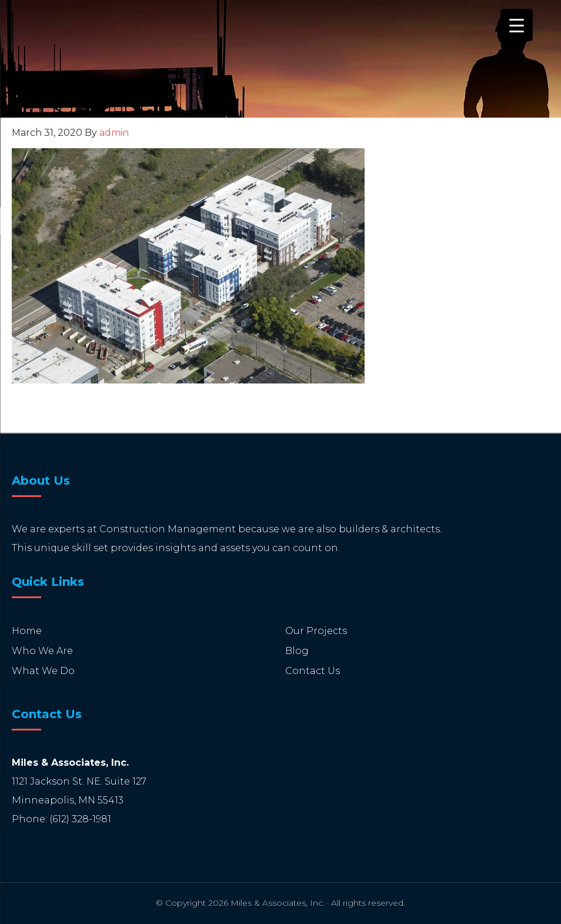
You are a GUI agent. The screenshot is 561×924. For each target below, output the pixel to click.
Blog (297, 651)
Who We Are (42, 651)
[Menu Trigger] (517, 25)
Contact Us (313, 671)
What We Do (43, 671)
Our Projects (316, 631)
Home (27, 631)
